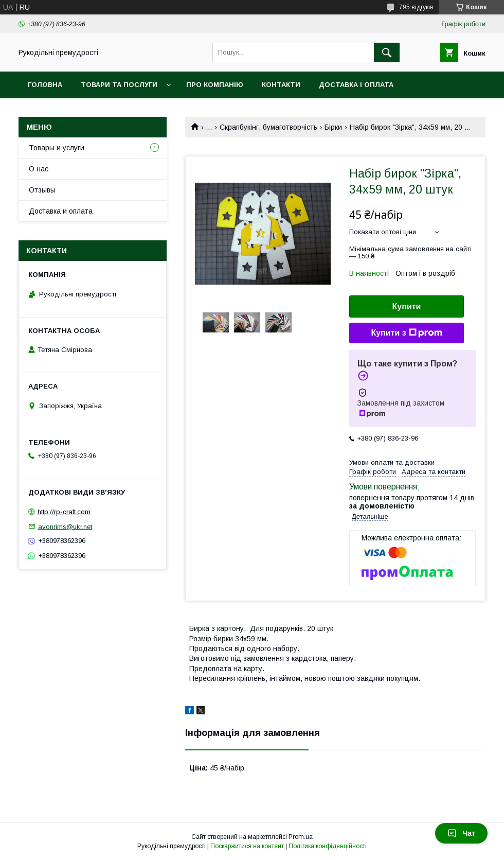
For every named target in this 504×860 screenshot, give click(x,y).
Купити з (406, 333)
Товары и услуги (57, 148)
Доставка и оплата (61, 211)
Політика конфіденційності (328, 846)
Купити (407, 306)
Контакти (281, 85)
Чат (461, 833)
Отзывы (42, 190)
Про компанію (215, 85)
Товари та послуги (119, 85)
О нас (39, 169)
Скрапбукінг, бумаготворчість (268, 127)
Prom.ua (301, 837)
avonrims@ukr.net (65, 526)
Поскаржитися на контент (247, 846)
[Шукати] (387, 52)
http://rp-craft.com (64, 512)
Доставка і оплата (356, 85)
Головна (45, 85)
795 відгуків (416, 7)
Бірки (333, 127)
